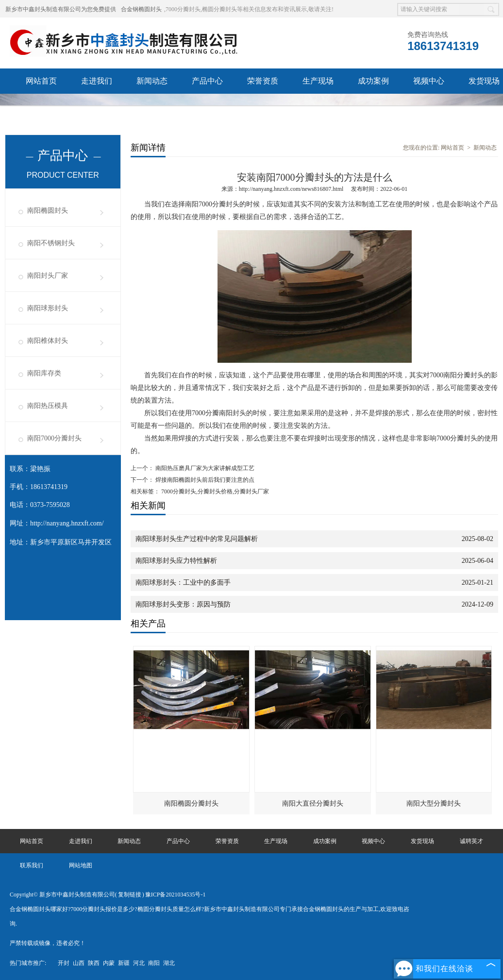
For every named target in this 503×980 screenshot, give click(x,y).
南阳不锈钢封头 (51, 243)
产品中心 (207, 81)
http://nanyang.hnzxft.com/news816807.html (291, 189)
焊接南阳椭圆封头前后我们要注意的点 (204, 480)
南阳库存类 (44, 373)
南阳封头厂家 (48, 276)
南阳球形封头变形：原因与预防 (183, 604)
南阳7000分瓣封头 (54, 438)
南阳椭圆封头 (48, 211)
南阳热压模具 (48, 406)
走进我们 (97, 81)
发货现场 (422, 841)
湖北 (169, 963)
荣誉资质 (263, 81)
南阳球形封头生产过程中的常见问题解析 (197, 539)
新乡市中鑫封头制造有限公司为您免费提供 (61, 9)
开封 (64, 963)
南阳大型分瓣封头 (434, 803)
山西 (79, 963)
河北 (139, 963)
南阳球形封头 (48, 308)
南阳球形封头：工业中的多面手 (183, 583)
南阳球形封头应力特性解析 (176, 561)
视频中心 (429, 81)
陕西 (94, 963)
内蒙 (109, 963)
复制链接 (130, 895)
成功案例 (373, 81)
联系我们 (97, 106)
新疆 (124, 963)
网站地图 (81, 865)
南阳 (154, 963)
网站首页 (41, 81)
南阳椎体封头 (48, 341)
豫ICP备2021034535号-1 (176, 895)
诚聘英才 (41, 106)
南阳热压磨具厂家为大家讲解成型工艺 (204, 468)
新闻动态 (152, 81)
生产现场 (318, 81)
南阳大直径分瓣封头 (313, 803)
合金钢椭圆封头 (141, 9)
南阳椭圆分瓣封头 (191, 803)
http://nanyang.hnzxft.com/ (67, 523)
